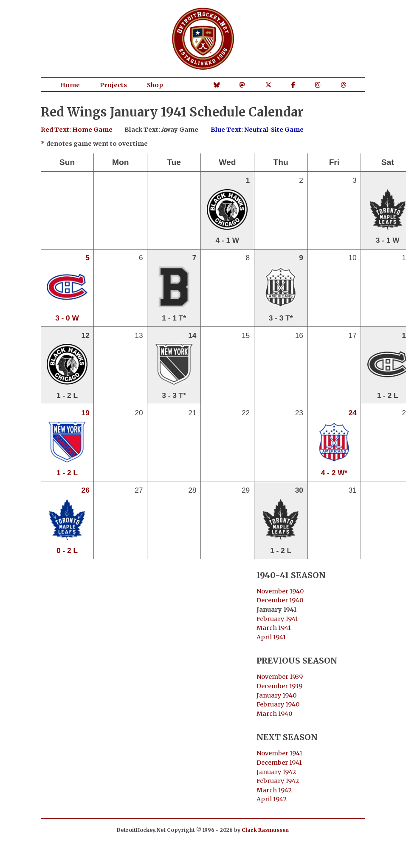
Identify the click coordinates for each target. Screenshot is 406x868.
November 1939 (280, 677)
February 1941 (277, 619)
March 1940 (274, 714)
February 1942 (278, 781)
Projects (113, 85)
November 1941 (279, 753)
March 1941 (274, 628)
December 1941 (279, 763)
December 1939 (279, 686)
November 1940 (280, 591)
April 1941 (271, 637)
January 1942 (276, 772)
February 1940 (278, 704)
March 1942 (274, 790)
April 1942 (272, 799)
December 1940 (280, 600)
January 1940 (276, 695)
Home (70, 85)
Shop (155, 85)
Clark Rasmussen (265, 830)
